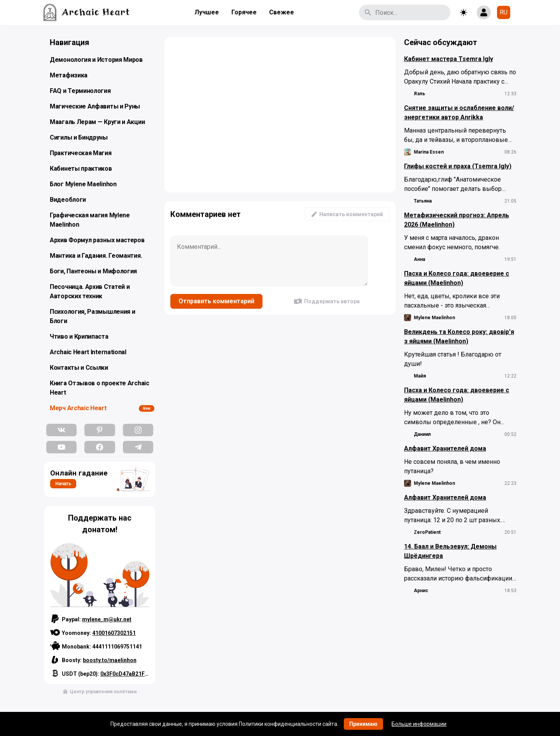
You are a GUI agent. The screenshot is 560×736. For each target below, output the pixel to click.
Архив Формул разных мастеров (97, 240)
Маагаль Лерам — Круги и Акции (97, 122)
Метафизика (69, 75)
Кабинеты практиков (81, 169)
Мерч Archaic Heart (78, 408)
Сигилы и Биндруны (79, 137)
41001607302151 (114, 633)
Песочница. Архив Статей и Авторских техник (90, 291)
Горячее (244, 12)
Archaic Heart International (88, 352)
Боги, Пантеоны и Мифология (93, 271)
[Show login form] (484, 12)
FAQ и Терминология (80, 91)
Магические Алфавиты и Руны (95, 106)
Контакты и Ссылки (79, 368)
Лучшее (207, 12)
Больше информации (419, 724)
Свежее (282, 12)
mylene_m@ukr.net (107, 619)
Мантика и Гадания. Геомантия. (96, 256)
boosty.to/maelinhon (110, 660)
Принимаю (363, 724)
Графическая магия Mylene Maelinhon (90, 220)
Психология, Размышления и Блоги (93, 316)
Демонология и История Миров (96, 60)
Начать (63, 484)
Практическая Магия (81, 153)
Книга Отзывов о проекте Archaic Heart (100, 388)
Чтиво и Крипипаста (79, 337)
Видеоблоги (68, 200)
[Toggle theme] (464, 12)
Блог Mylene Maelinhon (83, 184)
